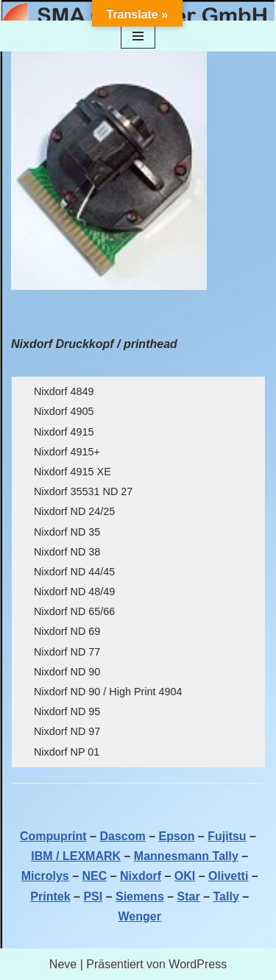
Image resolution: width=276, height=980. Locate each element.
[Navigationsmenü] (138, 36)
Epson (177, 836)
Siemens (140, 896)
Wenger (140, 916)
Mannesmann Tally (186, 856)
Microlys (45, 876)
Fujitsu (227, 836)
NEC (94, 876)
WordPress (198, 964)
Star (189, 896)
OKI (185, 876)
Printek (50, 896)
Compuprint (53, 836)
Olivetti (228, 876)
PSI (93, 896)
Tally (226, 896)
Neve (63, 964)
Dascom (122, 836)
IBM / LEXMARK (76, 856)
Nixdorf (141, 876)
